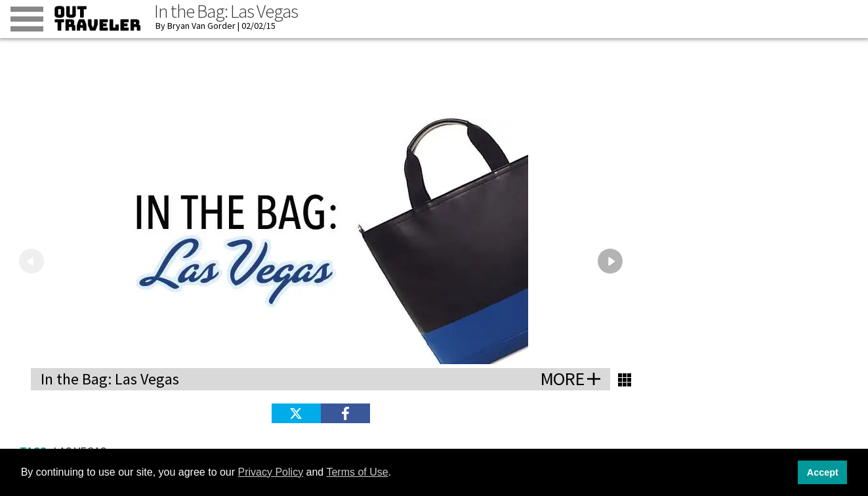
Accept (823, 472)
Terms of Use (357, 472)
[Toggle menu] (27, 19)
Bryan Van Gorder (201, 26)
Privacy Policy (271, 472)
